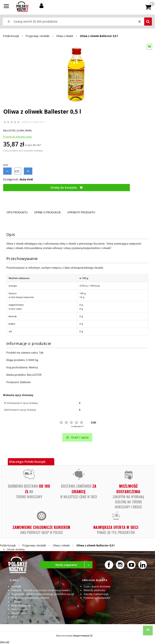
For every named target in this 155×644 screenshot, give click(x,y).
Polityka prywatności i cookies (30, 598)
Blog (14, 617)
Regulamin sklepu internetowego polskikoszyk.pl (43, 594)
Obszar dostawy (16, 549)
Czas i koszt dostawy (97, 586)
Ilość (6, 165)
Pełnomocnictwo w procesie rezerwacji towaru (41, 590)
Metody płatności (94, 590)
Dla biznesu (19, 613)
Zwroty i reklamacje (96, 594)
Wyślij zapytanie (74, 565)
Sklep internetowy (73, 636)
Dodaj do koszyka (64, 187)
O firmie (16, 602)
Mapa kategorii (21, 605)
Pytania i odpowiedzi (97, 598)
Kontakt (16, 586)
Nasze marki (19, 609)
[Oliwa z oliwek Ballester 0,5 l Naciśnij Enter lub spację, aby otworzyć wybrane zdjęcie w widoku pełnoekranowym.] (77, 75)
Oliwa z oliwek (65, 36)
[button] (6, 7)
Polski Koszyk (11, 36)
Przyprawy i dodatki (38, 36)
